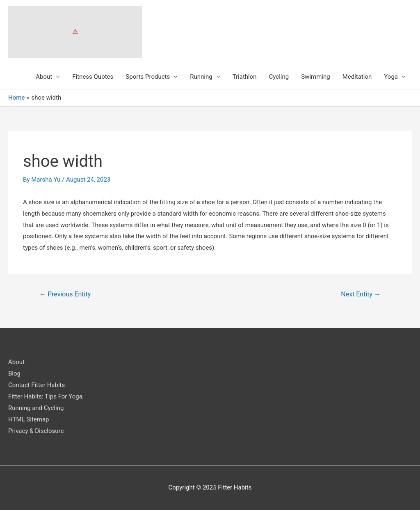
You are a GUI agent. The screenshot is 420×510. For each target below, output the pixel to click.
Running (201, 77)
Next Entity (361, 294)
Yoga (391, 77)
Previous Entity (65, 294)
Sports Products (148, 77)
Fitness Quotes (93, 77)
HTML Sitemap (29, 419)
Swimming (316, 77)
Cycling (279, 77)
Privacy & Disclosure (36, 431)
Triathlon (245, 77)
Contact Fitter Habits (37, 385)
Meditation (357, 77)
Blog (14, 373)
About (44, 77)
